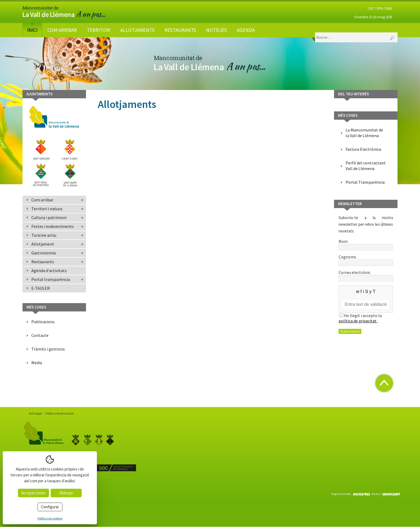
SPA (380, 8)
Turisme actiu (44, 235)
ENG (389, 8)
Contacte (40, 335)
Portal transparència (51, 279)
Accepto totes (33, 493)
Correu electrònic (366, 275)
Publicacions (43, 322)
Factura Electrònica (363, 149)
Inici (32, 30)
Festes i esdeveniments (53, 226)
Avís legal (35, 413)
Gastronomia (44, 253)
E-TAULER (41, 288)
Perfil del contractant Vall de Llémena (366, 166)
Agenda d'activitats (49, 270)
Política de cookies (50, 518)
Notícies (216, 30)
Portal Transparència (365, 182)
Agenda (246, 30)
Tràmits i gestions (48, 349)
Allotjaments (137, 30)
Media (37, 363)
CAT (371, 8)
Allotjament (43, 244)
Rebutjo (66, 493)
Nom (366, 244)
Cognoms (366, 259)
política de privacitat (358, 321)
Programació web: (350, 494)
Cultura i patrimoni (49, 217)
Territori (99, 30)
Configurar (50, 507)
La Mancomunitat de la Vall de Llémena (364, 133)
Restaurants (180, 30)
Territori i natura (47, 209)
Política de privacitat (60, 413)
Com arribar (62, 30)
